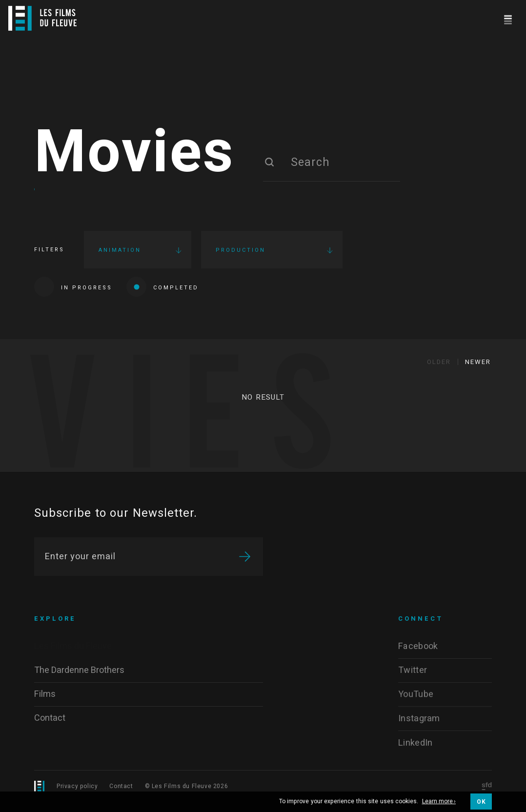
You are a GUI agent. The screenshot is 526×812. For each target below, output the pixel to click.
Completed (162, 291)
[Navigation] (508, 18)
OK (481, 802)
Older (439, 370)
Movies (134, 157)
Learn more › (439, 802)
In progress (73, 291)
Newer (478, 370)
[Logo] (42, 18)
